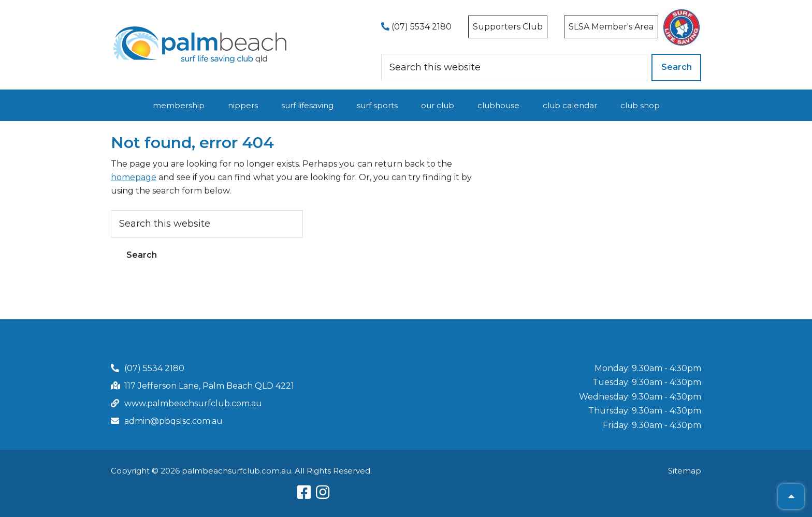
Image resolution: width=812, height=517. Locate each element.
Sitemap (685, 471)
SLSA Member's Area (611, 27)
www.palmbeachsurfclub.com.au (193, 403)
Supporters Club (508, 27)
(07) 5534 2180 (416, 27)
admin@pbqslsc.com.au (173, 421)
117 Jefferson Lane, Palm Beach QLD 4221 (209, 386)
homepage (134, 177)
